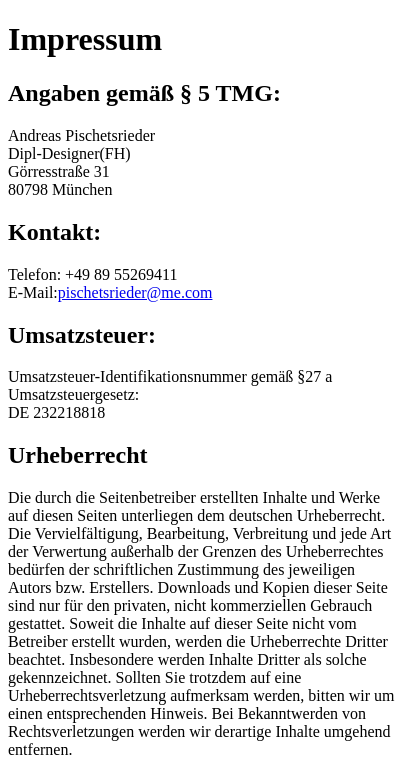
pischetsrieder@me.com (135, 292)
